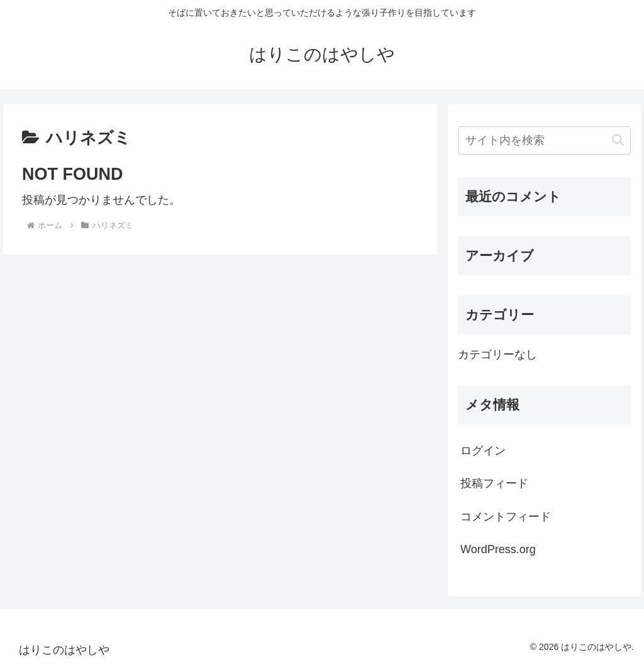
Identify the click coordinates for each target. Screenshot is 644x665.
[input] (544, 140)
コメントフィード (506, 517)
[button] (618, 140)
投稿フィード (494, 483)
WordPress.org (498, 549)
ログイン (483, 451)
